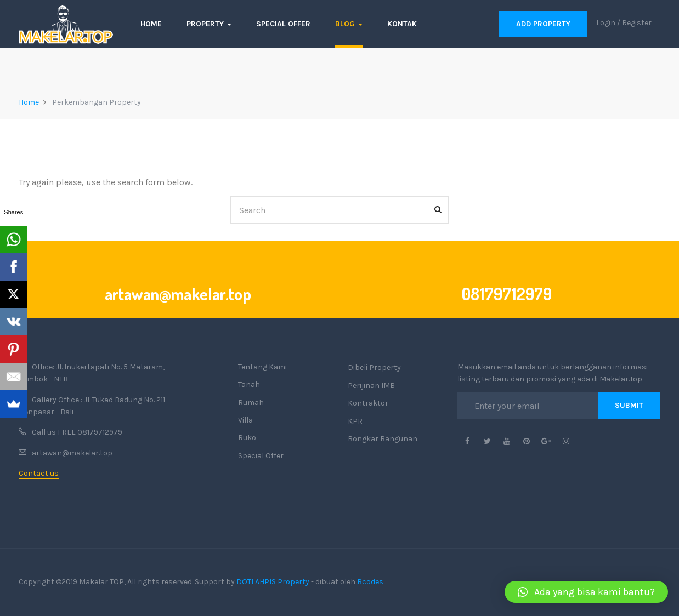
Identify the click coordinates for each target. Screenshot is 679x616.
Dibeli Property (374, 367)
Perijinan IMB (371, 386)
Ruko (247, 438)
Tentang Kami (262, 367)
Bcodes (370, 582)
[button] (586, 592)
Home (151, 24)
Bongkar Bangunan (383, 439)
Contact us (39, 473)
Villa (245, 420)
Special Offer (283, 24)
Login (606, 23)
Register (637, 23)
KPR (355, 421)
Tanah (249, 384)
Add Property (543, 24)
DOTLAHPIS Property (273, 582)
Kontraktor (368, 403)
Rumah (251, 403)
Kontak (402, 24)
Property (209, 24)
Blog (349, 24)
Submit (629, 405)
